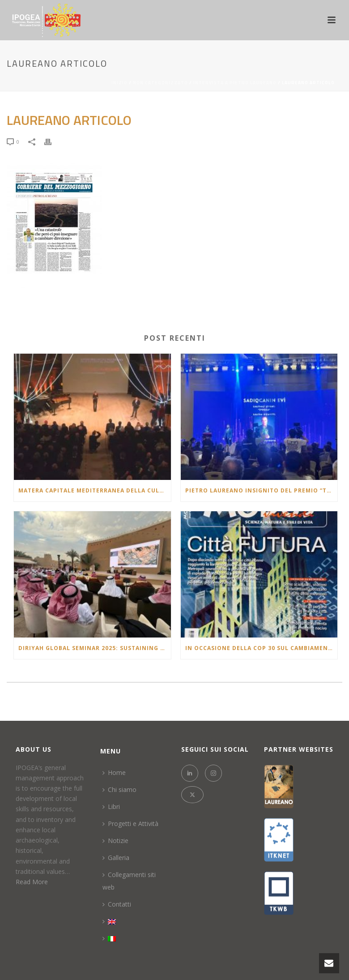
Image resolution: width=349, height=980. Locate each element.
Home (114, 772)
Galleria (116, 858)
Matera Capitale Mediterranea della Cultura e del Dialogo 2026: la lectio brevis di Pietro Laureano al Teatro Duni (95, 490)
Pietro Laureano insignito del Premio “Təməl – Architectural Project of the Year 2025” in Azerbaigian (262, 490)
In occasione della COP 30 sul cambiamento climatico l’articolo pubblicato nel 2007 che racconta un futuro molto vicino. (262, 648)
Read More (32, 882)
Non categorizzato (160, 83)
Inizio (119, 83)
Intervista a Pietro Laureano (235, 83)
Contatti (117, 904)
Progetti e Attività (130, 824)
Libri (111, 807)
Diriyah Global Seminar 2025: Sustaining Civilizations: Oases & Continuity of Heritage (95, 648)
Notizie (115, 841)
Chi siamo (119, 790)
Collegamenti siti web (129, 881)
